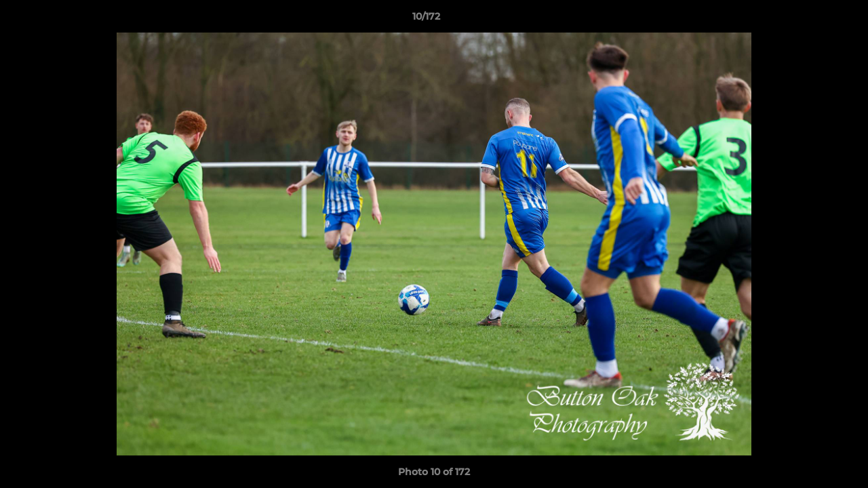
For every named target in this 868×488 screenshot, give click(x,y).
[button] (811, 20)
